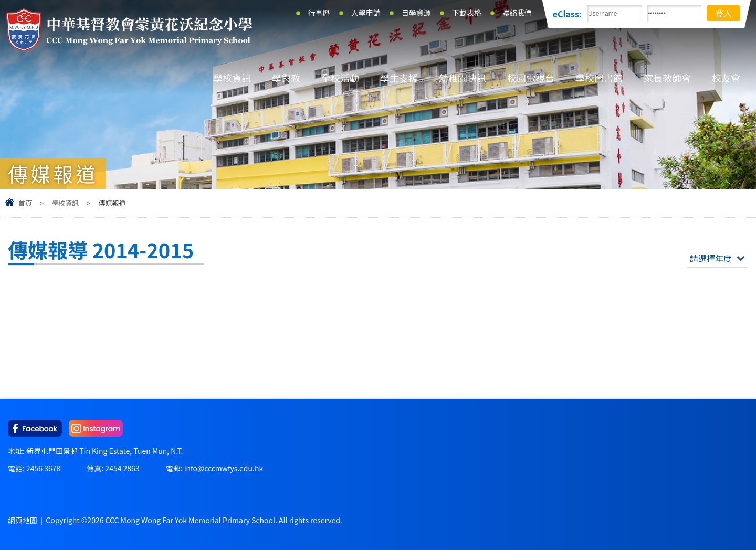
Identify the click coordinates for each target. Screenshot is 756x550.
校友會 (726, 78)
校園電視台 (531, 78)
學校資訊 (232, 78)
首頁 (25, 203)
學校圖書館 (599, 78)
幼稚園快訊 (463, 78)
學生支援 (399, 78)
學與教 (286, 78)
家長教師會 (667, 78)
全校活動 (340, 78)
